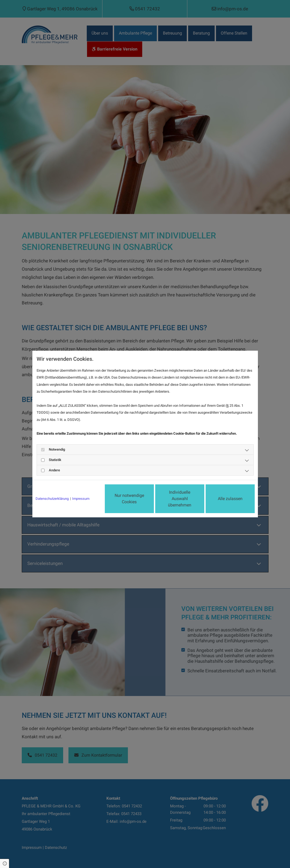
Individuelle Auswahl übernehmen (180, 499)
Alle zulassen (230, 499)
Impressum (81, 499)
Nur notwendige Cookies (129, 499)
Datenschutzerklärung (52, 499)
